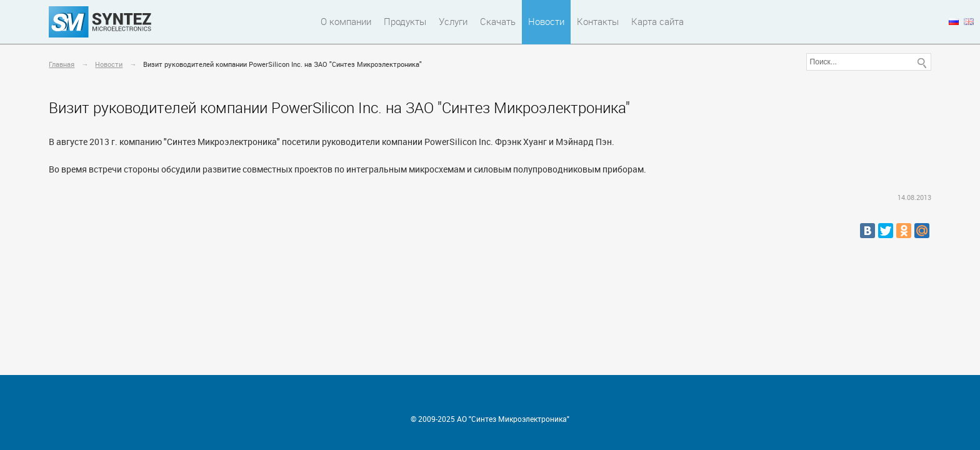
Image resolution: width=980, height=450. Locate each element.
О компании (346, 21)
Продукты (405, 21)
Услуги (453, 21)
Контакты (598, 21)
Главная (62, 64)
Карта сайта (657, 21)
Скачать (498, 21)
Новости (546, 21)
